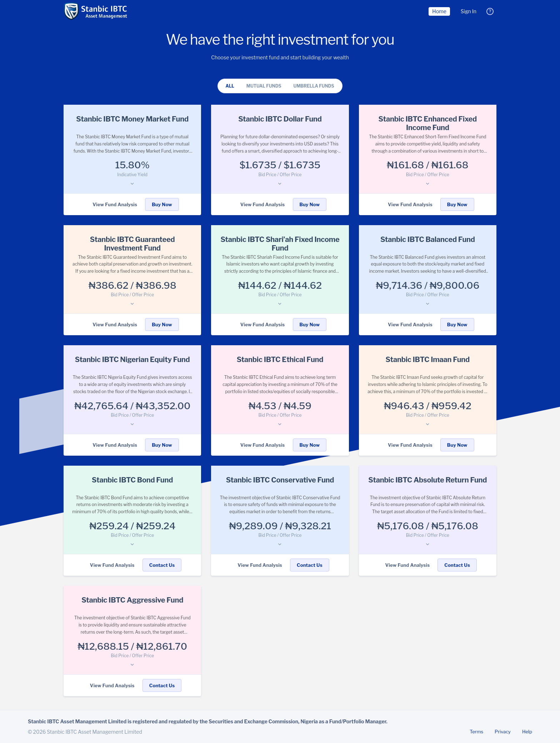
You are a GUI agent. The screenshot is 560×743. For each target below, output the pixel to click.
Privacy (503, 732)
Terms (476, 732)
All (230, 86)
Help (527, 732)
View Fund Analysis (115, 204)
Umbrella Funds (314, 86)
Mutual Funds (264, 86)
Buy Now (162, 204)
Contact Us (162, 565)
